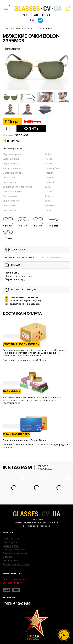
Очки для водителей (14, 550)
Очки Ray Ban (10, 542)
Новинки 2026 (11, 539)
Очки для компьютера (15, 553)
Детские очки (10, 560)
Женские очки (11, 546)
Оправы (7, 557)
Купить (31, 129)
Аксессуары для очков (16, 564)
